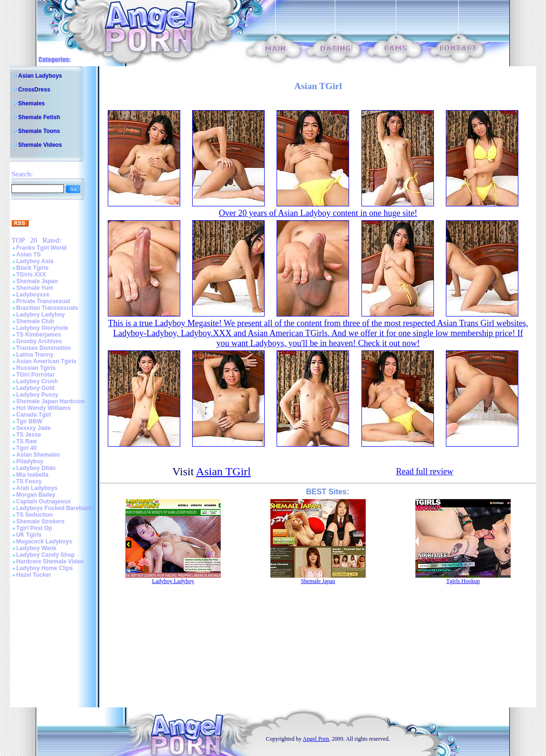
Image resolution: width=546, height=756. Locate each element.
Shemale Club (35, 321)
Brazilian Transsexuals (47, 308)
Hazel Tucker (34, 575)
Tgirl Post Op (34, 528)
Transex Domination (44, 348)
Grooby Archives (39, 341)
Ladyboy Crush (37, 381)
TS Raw (26, 441)
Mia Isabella (32, 475)
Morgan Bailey (36, 495)
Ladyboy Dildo (36, 468)
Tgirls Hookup (463, 581)
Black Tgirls (32, 268)
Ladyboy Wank (36, 548)
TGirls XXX (31, 275)
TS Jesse (29, 435)
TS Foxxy (29, 481)
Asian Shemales (38, 455)
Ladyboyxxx (33, 295)
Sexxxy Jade (33, 428)
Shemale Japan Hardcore (50, 401)
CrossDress (34, 90)
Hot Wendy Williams (43, 408)
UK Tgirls (29, 535)
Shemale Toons (39, 131)
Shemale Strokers (40, 521)
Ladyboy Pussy (37, 395)
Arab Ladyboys (37, 488)
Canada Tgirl (34, 415)
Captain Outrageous (44, 501)
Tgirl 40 (26, 448)
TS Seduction (35, 515)
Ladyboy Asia (35, 261)
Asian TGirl (223, 471)
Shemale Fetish (39, 117)
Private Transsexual (43, 301)
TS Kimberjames (39, 335)
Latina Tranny (35, 355)
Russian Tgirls (36, 368)
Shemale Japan (37, 281)
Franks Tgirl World (41, 248)
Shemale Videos (40, 145)
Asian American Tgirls (46, 361)
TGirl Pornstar (36, 375)
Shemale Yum (35, 288)
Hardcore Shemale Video (50, 562)
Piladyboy (30, 461)
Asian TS (28, 255)
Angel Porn (316, 739)
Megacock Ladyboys (44, 541)
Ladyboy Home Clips (45, 568)
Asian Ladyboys (40, 76)
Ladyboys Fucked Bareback (54, 508)
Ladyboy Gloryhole (42, 328)
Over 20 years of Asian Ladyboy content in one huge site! (318, 213)
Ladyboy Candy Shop (46, 555)
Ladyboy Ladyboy (41, 315)
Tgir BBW (29, 421)
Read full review (424, 471)
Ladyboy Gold (35, 388)
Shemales (31, 103)
